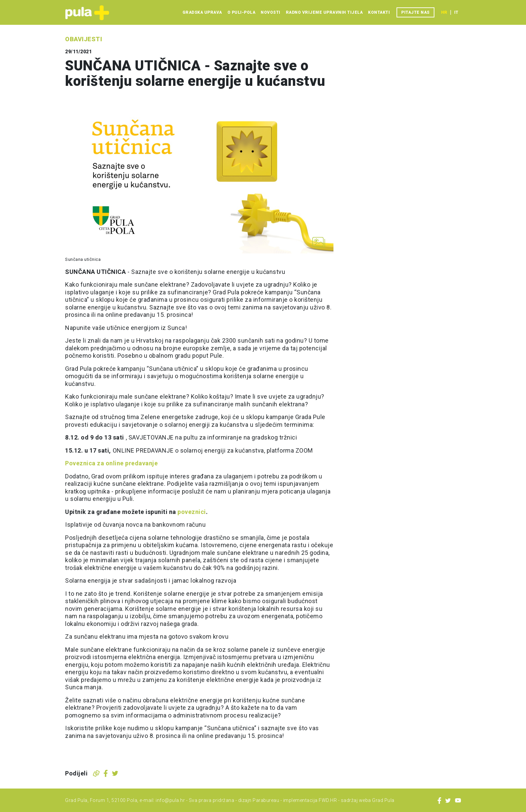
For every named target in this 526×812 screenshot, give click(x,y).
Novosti (271, 12)
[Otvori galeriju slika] (319, 242)
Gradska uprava (202, 12)
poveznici (192, 512)
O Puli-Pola (242, 12)
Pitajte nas (415, 12)
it (456, 12)
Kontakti (379, 12)
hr (444, 12)
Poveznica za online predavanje (112, 463)
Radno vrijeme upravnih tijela (324, 12)
